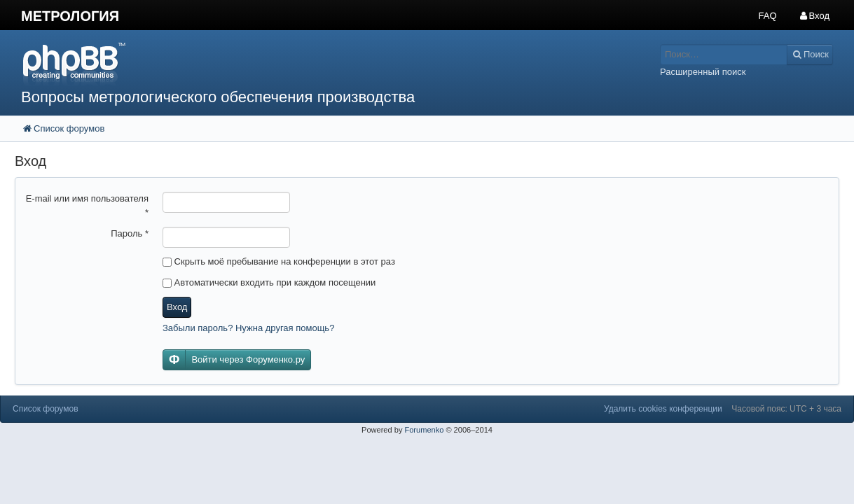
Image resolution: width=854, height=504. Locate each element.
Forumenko (424, 430)
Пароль (130, 233)
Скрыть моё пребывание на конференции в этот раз (279, 261)
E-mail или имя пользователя (87, 205)
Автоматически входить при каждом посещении (269, 282)
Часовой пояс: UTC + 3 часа (786, 409)
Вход (177, 307)
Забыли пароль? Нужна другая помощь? (248, 328)
